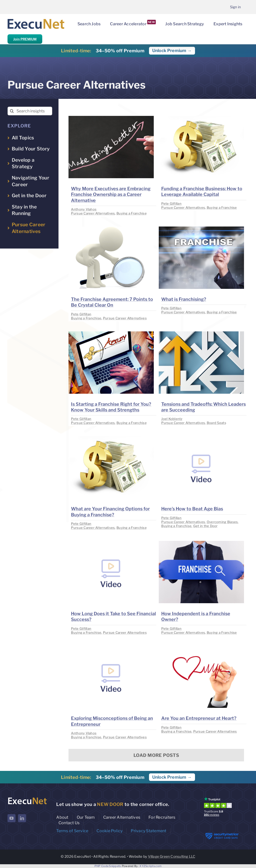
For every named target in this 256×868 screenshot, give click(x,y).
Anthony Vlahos (84, 209)
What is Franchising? (184, 299)
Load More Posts (156, 755)
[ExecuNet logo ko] (27, 798)
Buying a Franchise (132, 213)
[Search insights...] (30, 111)
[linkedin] (22, 818)
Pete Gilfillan (171, 203)
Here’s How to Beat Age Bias (192, 509)
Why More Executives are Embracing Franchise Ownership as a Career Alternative (111, 194)
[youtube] (11, 818)
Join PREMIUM (25, 39)
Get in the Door (205, 526)
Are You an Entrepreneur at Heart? (199, 718)
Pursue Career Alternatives (93, 213)
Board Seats (216, 423)
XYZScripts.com (150, 866)
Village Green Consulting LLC (172, 856)
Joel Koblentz (172, 419)
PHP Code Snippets (108, 866)
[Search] (12, 111)
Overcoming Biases (222, 522)
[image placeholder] (111, 118)
